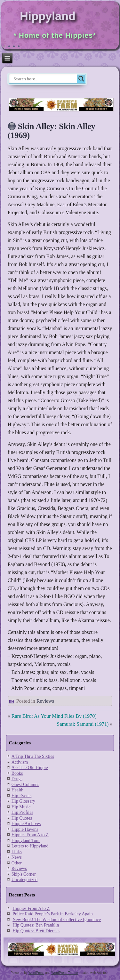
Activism (20, 762)
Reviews (45, 701)
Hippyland (48, 16)
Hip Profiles (22, 812)
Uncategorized (25, 880)
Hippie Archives (26, 824)
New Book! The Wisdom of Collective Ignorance (57, 920)
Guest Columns (25, 785)
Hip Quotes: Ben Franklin (36, 925)
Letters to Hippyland (30, 846)
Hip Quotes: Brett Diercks (36, 931)
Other (17, 863)
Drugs (17, 779)
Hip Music (21, 807)
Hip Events (22, 796)
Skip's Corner (24, 874)
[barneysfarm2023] (61, 111)
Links (17, 852)
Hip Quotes (22, 818)
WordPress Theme (64, 973)
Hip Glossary (23, 801)
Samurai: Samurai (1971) (83, 724)
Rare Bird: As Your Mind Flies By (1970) (54, 716)
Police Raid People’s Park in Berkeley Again (52, 914)
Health (17, 790)
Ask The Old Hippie (30, 768)
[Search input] (44, 79)
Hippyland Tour (26, 841)
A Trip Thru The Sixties (33, 756)
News (17, 857)
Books (17, 773)
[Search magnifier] (81, 79)
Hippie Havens (25, 829)
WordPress (36, 973)
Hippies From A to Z (30, 835)
